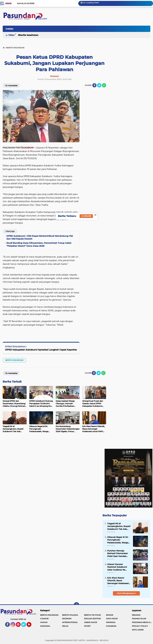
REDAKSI (136, 615)
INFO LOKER (138, 630)
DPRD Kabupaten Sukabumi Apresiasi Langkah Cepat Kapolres (41, 350)
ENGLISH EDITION (92, 619)
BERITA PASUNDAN (14, 360)
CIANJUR (44, 619)
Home (8, 3)
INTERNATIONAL (70, 622)
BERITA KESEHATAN (29, 35)
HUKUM (44, 622)
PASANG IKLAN (139, 619)
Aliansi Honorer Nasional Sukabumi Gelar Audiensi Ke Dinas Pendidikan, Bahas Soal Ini (117, 567)
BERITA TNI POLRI (92, 615)
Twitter (25, 626)
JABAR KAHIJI (91, 622)
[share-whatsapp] (104, 85)
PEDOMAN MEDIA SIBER (142, 622)
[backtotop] (76, 605)
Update (86, 216)
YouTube (31, 626)
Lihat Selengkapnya (126, 593)
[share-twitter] (99, 85)
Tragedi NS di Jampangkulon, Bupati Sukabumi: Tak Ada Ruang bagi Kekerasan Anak (119, 526)
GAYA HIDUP (112, 619)
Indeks (9, 29)
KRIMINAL (111, 622)
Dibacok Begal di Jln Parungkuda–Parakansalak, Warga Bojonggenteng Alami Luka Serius (118, 540)
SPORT (87, 626)
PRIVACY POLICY (140, 626)
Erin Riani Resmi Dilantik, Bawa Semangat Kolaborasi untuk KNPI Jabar (118, 581)
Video (11, 35)
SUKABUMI (111, 626)
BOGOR (110, 615)
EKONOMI (67, 619)
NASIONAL (45, 626)
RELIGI (65, 626)
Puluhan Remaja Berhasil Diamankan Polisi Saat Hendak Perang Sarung (118, 553)
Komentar (11, 85)
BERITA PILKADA (70, 615)
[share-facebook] (94, 85)
